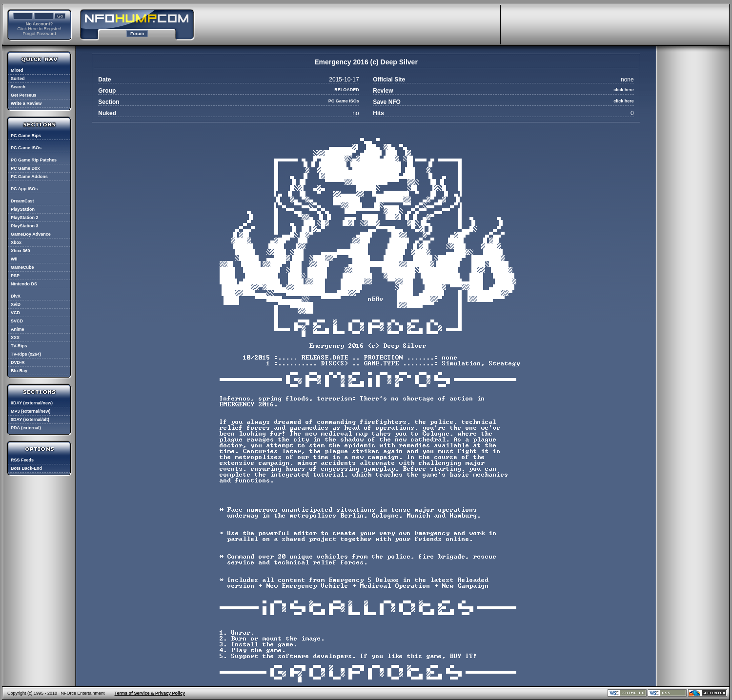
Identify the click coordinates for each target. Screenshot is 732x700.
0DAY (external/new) (32, 403)
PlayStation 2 (25, 218)
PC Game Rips (26, 136)
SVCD (17, 321)
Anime (18, 329)
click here (624, 90)
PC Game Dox (25, 168)
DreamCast (22, 201)
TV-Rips (19, 346)
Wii (14, 259)
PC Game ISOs (26, 148)
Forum (137, 34)
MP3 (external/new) (31, 411)
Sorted (18, 79)
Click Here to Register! (39, 29)
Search (18, 87)
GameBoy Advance (31, 234)
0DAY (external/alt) (30, 420)
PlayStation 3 (25, 226)
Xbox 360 (20, 251)
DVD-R (18, 362)
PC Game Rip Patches (34, 160)
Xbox (16, 242)
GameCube (22, 267)
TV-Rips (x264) (26, 354)
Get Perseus (24, 95)
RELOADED (347, 90)
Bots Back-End (26, 468)
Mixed (17, 70)
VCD (15, 313)
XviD (16, 304)
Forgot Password (39, 34)
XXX (15, 338)
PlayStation (23, 209)
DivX (16, 296)
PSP (15, 276)
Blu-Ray (19, 371)
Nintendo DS (24, 284)
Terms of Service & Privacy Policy (150, 693)
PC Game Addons (29, 177)
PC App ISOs (24, 189)
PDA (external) (26, 428)
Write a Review (26, 103)
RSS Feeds (22, 460)
